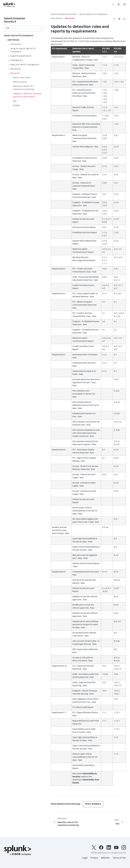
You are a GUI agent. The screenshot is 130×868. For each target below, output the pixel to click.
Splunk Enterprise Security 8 (64, 15)
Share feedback (93, 804)
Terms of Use (119, 858)
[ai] (119, 19)
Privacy (94, 858)
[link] (115, 19)
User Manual (57, 19)
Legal (85, 858)
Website (105, 858)
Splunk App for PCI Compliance (93, 15)
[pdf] (124, 19)
